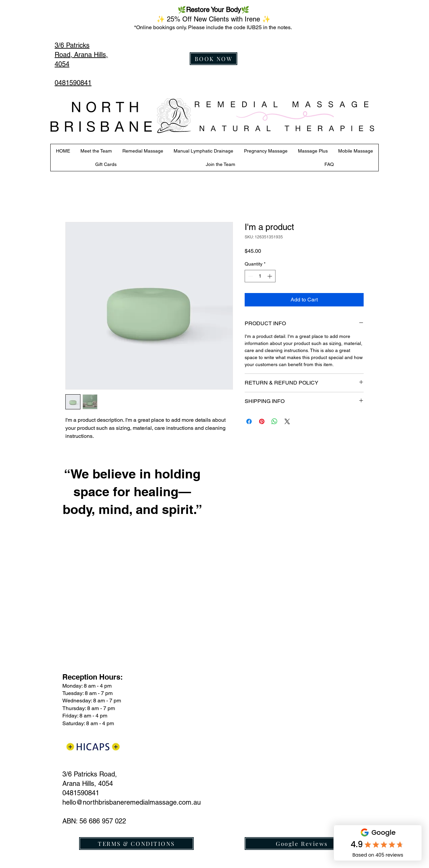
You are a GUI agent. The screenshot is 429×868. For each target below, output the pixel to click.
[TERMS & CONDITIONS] (136, 844)
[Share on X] (287, 421)
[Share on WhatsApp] (274, 421)
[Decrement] (250, 276)
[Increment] (270, 276)
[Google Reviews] (302, 844)
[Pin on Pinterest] (262, 421)
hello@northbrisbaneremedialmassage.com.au (132, 802)
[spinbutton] (260, 276)
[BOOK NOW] (213, 59)
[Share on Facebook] (249, 421)
